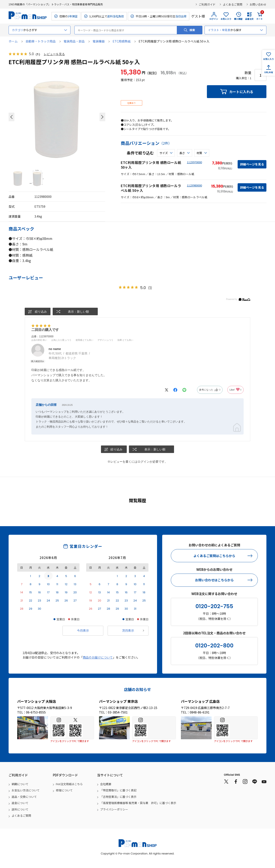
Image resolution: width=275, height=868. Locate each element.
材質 (199, 153)
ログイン (214, 19)
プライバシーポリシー (114, 809)
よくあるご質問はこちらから (214, 556)
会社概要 (106, 784)
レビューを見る (54, 54)
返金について (20, 803)
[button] (11, 117)
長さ (182, 153)
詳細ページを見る (252, 164)
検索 (192, 30)
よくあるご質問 (233, 4)
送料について (20, 809)
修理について (64, 790)
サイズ (164, 153)
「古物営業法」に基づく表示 (118, 797)
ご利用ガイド (207, 4)
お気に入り (226, 19)
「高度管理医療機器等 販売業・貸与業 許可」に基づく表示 (138, 803)
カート (260, 16)
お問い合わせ (258, 4)
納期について (20, 784)
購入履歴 (238, 19)
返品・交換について (24, 797)
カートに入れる (241, 92)
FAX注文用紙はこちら (69, 784)
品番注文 (249, 19)
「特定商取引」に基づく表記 (118, 790)
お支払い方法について (26, 790)
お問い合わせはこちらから (214, 580)
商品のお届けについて (98, 657)
